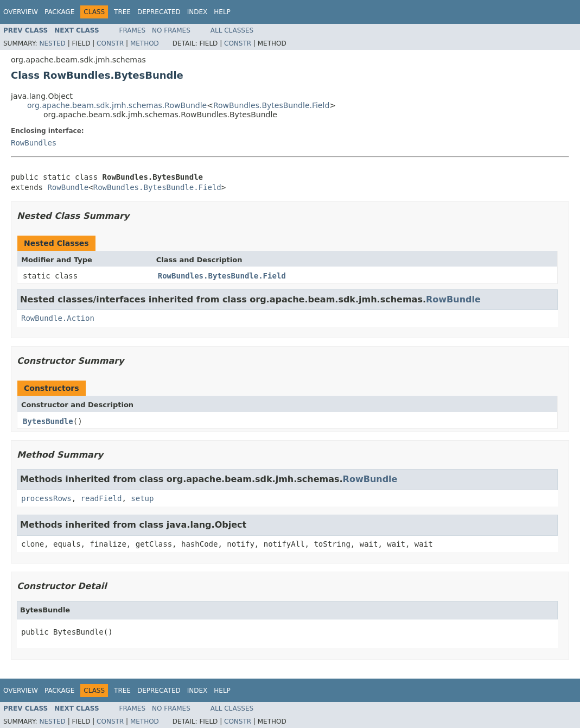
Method (145, 43)
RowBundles (34, 143)
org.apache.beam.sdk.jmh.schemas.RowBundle (117, 105)
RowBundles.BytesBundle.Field (271, 105)
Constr (110, 43)
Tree (122, 12)
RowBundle (68, 187)
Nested (52, 43)
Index (197, 12)
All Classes (232, 30)
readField (101, 498)
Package (59, 12)
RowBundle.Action (58, 318)
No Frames (171, 30)
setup (142, 498)
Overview (21, 12)
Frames (133, 30)
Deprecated (159, 12)
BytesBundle (48, 421)
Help (222, 12)
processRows (46, 498)
